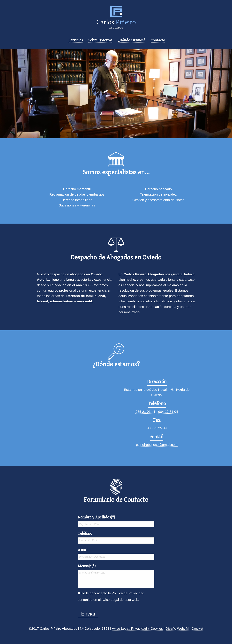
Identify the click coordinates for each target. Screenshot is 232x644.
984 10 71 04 (168, 412)
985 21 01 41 (145, 412)
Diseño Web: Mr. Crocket (184, 628)
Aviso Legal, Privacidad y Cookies (137, 628)
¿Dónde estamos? (132, 40)
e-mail (116, 554)
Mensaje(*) (116, 576)
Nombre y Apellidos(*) (116, 521)
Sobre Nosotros (100, 40)
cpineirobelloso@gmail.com (157, 445)
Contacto (158, 40)
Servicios (76, 40)
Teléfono (116, 537)
